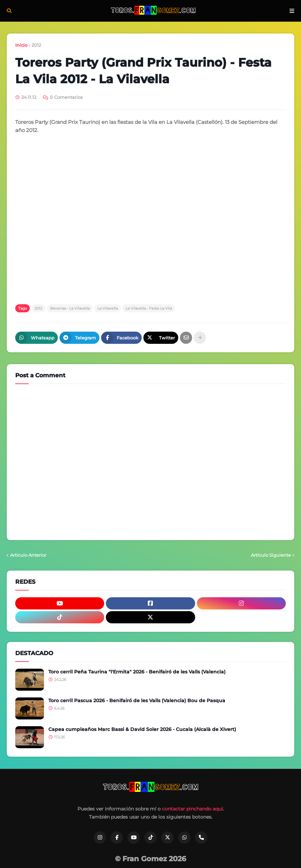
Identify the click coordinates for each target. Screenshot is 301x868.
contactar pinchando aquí (192, 809)
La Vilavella (108, 308)
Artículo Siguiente (271, 555)
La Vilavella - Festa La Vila (149, 308)
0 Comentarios (66, 97)
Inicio (21, 45)
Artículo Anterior (28, 555)
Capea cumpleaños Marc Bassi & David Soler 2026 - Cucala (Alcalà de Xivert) (142, 729)
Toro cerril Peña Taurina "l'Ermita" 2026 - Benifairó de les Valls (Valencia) (137, 672)
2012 (36, 45)
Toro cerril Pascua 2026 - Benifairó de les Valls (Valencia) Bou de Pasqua (137, 700)
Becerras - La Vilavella (70, 308)
